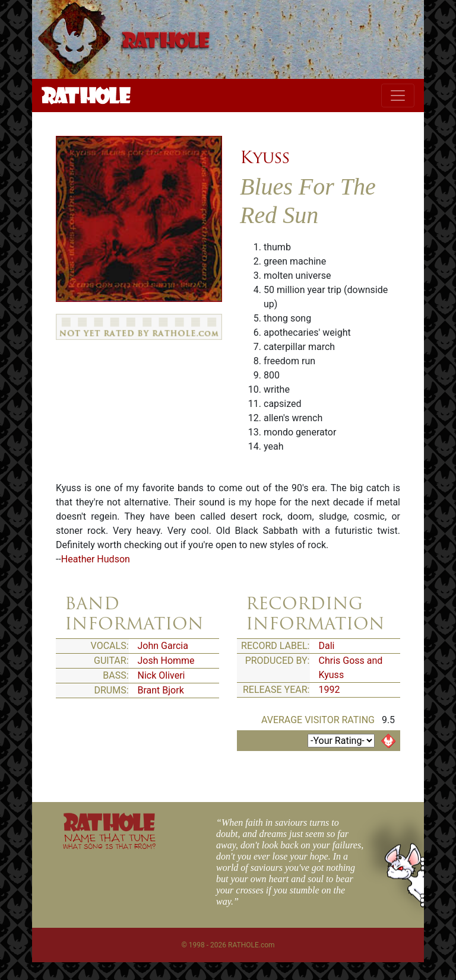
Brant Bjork (161, 690)
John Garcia (163, 646)
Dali (327, 646)
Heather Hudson (96, 559)
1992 (330, 690)
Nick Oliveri (161, 675)
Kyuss (265, 157)
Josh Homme (166, 661)
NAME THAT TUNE (109, 841)
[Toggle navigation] (398, 96)
